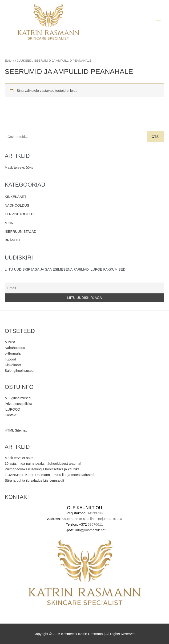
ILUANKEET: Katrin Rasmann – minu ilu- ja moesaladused (49, 475)
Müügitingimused (18, 398)
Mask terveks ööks (19, 168)
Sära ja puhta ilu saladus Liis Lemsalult (34, 480)
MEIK (9, 223)
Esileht (9, 61)
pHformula (13, 353)
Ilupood (10, 359)
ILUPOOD (12, 409)
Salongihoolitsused (19, 371)
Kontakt (10, 415)
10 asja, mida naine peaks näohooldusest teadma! (43, 464)
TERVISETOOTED (19, 214)
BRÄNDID (12, 240)
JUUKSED (24, 61)
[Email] (84, 288)
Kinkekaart (13, 365)
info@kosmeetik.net (90, 530)
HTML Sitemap (16, 430)
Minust (10, 342)
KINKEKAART (16, 197)
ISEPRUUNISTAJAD (20, 232)
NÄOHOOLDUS (17, 205)
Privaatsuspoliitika (18, 404)
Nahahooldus (15, 348)
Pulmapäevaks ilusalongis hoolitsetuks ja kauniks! (43, 469)
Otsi (156, 137)
